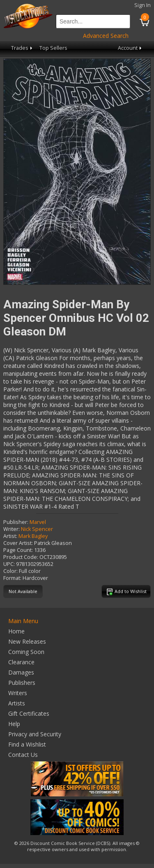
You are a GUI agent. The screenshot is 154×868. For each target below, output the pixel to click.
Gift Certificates (29, 713)
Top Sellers (53, 48)
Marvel (38, 522)
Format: (12, 578)
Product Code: (21, 557)
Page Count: (18, 550)
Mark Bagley (33, 536)
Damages (21, 672)
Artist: (10, 536)
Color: (10, 571)
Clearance (21, 662)
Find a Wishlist (27, 744)
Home (16, 631)
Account (130, 48)
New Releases (27, 641)
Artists (17, 703)
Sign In (143, 5)
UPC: (9, 564)
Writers (18, 693)
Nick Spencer (37, 529)
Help (14, 724)
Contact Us (23, 755)
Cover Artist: (18, 543)
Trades (22, 48)
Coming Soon (26, 652)
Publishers (22, 683)
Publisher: (16, 522)
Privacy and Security (35, 734)
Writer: (11, 529)
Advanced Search (106, 36)
